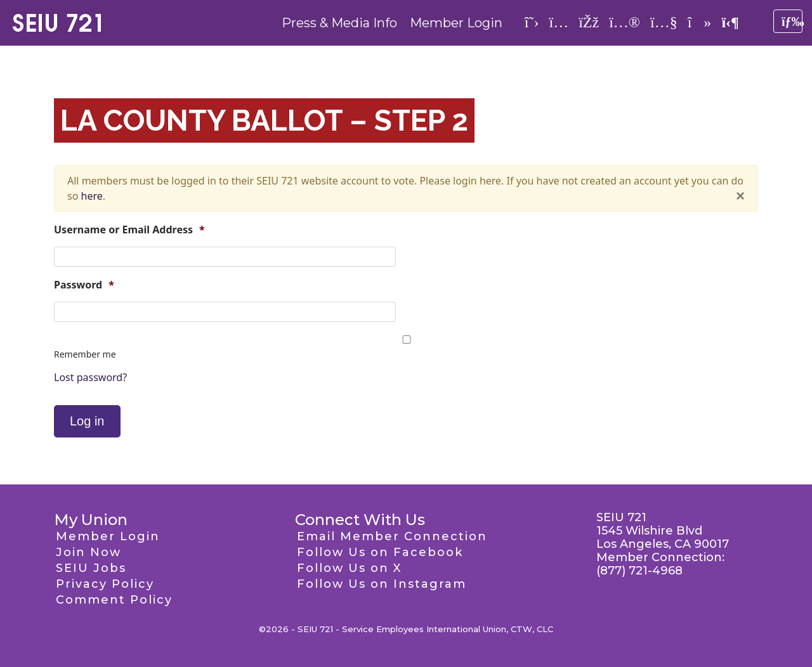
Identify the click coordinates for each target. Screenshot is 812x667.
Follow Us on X (349, 568)
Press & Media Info (339, 23)
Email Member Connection (392, 536)
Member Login (456, 23)
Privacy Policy (105, 584)
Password (84, 285)
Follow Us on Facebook (380, 552)
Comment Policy (114, 600)
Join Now (88, 552)
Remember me (85, 354)
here (92, 196)
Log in (87, 421)
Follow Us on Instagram (382, 584)
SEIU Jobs (91, 568)
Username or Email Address (129, 230)
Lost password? (90, 377)
